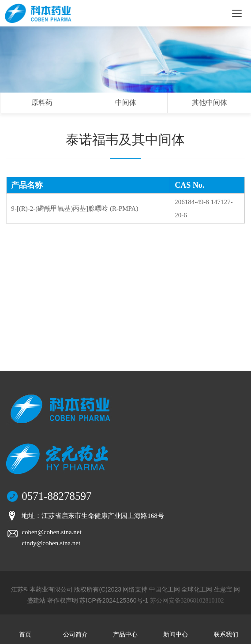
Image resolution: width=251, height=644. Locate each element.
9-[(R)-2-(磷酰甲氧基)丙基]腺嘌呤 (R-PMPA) (75, 208)
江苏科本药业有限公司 (42, 589)
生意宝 (223, 589)
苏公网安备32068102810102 (187, 601)
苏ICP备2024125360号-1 (114, 600)
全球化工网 (197, 589)
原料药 (42, 102)
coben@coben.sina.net (51, 532)
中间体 (126, 102)
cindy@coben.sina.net (51, 543)
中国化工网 (165, 589)
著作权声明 (63, 600)
